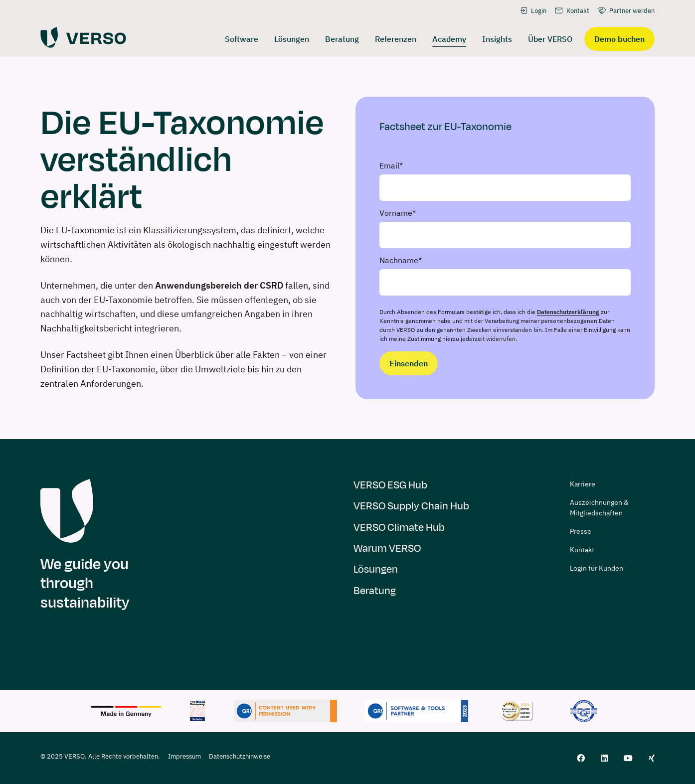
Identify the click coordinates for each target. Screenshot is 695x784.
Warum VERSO (387, 549)
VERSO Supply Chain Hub (411, 506)
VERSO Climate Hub (399, 528)
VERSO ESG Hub (390, 485)
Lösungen (376, 569)
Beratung (375, 591)
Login (533, 10)
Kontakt (572, 10)
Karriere (583, 484)
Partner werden (626, 10)
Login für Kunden (597, 568)
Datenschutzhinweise (240, 756)
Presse (581, 531)
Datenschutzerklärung (568, 312)
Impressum (184, 756)
